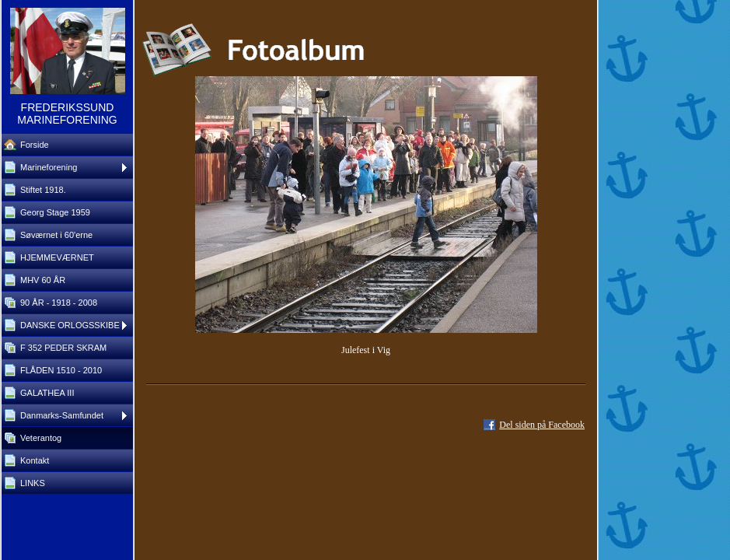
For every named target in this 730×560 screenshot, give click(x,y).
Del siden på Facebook (542, 425)
